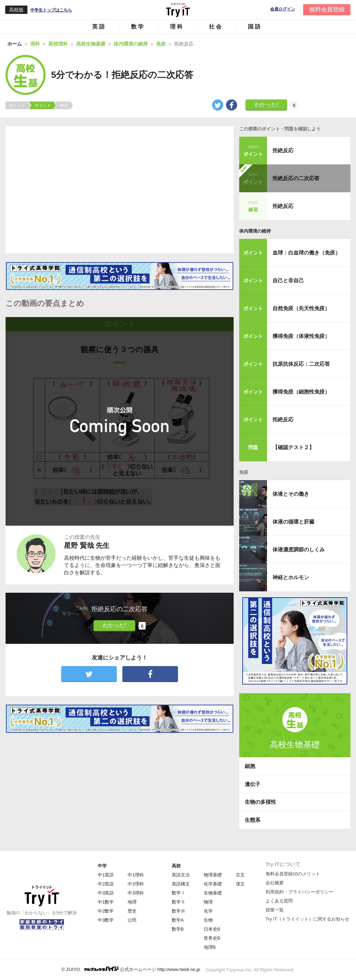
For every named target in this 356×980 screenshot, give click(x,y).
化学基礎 (213, 884)
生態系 (253, 820)
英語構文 (181, 884)
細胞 (250, 766)
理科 (177, 27)
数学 (138, 27)
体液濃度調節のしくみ (299, 549)
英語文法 (181, 875)
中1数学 (106, 902)
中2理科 (136, 884)
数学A (178, 920)
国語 (255, 27)
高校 (176, 866)
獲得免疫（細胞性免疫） (301, 392)
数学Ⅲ (179, 911)
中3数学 (106, 920)
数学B (178, 929)
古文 (240, 875)
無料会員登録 (327, 10)
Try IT (178, 10)
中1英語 (106, 875)
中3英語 (106, 893)
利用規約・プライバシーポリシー (300, 892)
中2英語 (106, 884)
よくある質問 (279, 901)
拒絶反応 (283, 150)
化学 (208, 911)
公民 (132, 920)
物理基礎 (213, 875)
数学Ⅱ (179, 902)
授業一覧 (275, 910)
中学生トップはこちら (51, 10)
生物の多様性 (260, 802)
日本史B (212, 929)
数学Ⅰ (179, 893)
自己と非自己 (288, 280)
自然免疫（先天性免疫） (301, 308)
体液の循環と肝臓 (293, 522)
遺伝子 (253, 784)
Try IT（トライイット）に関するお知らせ (308, 919)
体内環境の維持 (255, 231)
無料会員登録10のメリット (293, 874)
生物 (208, 920)
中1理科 (136, 875)
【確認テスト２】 (293, 447)
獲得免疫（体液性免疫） (301, 336)
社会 (216, 27)
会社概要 (275, 883)
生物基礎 (213, 893)
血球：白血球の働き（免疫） (306, 253)
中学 (102, 866)
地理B (210, 947)
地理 (132, 902)
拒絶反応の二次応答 (296, 178)
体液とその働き (291, 494)
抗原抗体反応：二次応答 (301, 364)
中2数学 (106, 911)
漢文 (240, 884)
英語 (99, 27)
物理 (208, 902)
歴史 (132, 911)
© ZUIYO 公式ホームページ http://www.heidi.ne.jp (131, 969)
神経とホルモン (291, 577)
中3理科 (136, 893)
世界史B (212, 938)
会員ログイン (283, 9)
